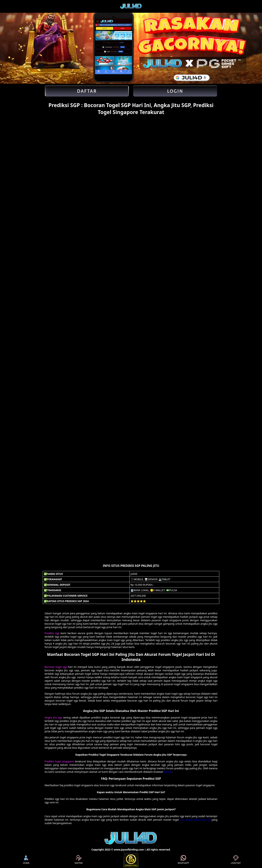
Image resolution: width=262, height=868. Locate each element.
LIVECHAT (236, 860)
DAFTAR (79, 860)
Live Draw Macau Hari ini (195, 820)
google (168, 772)
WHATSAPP (183, 860)
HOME (26, 860)
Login (175, 91)
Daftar (87, 91)
